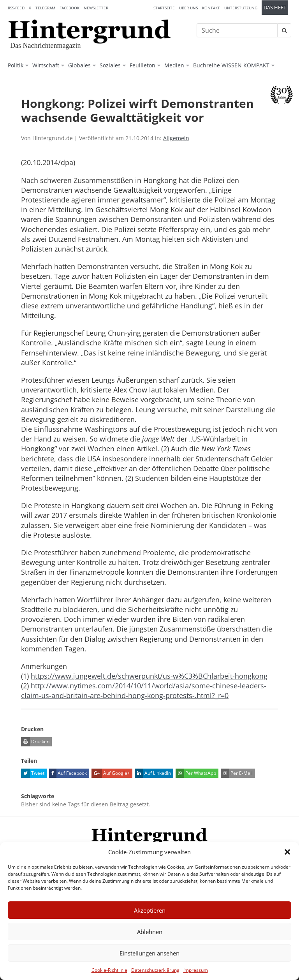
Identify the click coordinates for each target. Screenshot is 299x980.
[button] (287, 852)
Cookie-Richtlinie (109, 970)
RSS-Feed (16, 8)
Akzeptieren (150, 910)
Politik (16, 65)
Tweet (33, 773)
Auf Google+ (111, 773)
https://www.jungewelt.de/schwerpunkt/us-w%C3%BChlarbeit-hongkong (149, 676)
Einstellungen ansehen (149, 953)
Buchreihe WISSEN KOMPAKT (231, 65)
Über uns (188, 8)
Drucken (35, 742)
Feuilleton (142, 65)
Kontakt (211, 8)
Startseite (164, 8)
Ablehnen (150, 932)
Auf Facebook (68, 773)
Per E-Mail (237, 773)
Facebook (69, 8)
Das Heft (275, 8)
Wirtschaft (46, 65)
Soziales (110, 65)
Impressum (196, 970)
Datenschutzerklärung (155, 970)
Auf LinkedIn (153, 773)
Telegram (45, 8)
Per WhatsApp (196, 773)
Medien (174, 65)
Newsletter (96, 8)
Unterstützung (241, 8)
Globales (79, 65)
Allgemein (176, 138)
